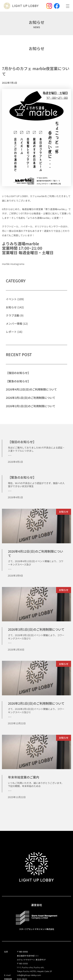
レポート (11, 332)
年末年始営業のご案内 (24, 777)
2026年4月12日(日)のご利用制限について (31, 389)
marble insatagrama (13, 264)
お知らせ (37, 48)
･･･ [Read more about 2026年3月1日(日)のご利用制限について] (10, 643)
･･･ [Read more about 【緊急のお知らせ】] (10, 491)
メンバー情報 (14, 323)
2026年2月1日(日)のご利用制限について (31, 406)
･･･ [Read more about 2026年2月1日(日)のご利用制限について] (10, 717)
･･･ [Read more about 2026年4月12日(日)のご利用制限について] (10, 569)
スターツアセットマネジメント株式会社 (37, 929)
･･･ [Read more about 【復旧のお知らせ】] (10, 455)
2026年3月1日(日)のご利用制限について (31, 398)
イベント (11, 299)
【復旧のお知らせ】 (18, 373)
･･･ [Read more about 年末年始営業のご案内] (10, 791)
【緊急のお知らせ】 (18, 381)
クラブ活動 (13, 315)
